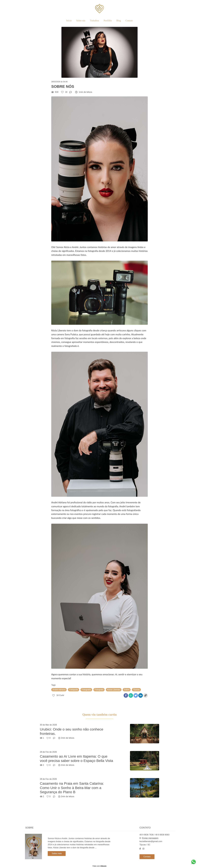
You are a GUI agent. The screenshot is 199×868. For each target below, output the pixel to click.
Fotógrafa (73, 690)
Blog (119, 21)
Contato (129, 21)
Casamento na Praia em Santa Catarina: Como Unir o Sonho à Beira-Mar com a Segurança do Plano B (72, 788)
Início (69, 21)
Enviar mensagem (150, 838)
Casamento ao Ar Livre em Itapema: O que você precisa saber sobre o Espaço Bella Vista (76, 759)
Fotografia (86, 690)
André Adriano (59, 690)
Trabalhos (94, 21)
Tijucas (136, 690)
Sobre (127, 690)
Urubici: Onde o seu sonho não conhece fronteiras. (72, 731)
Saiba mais (57, 853)
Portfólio (108, 21)
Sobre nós (81, 21)
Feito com (99, 866)
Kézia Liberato (114, 690)
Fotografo (99, 690)
